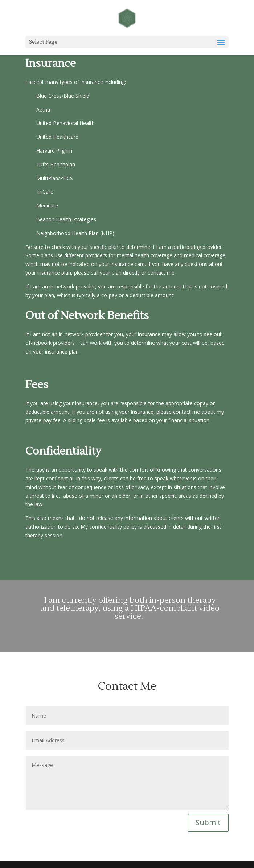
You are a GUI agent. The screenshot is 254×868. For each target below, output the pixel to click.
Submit (208, 822)
